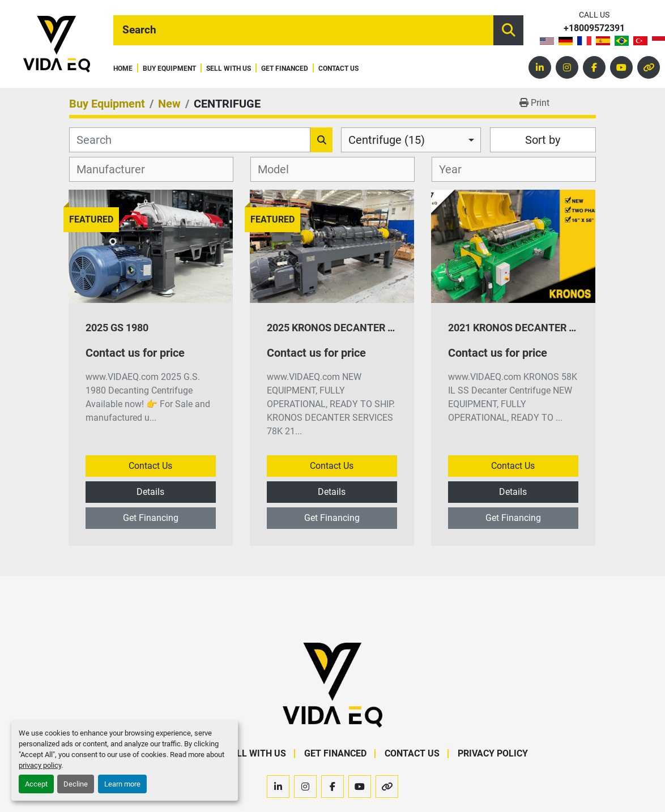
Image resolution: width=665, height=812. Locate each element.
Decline (76, 784)
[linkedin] (540, 67)
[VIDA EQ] (333, 685)
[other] (649, 67)
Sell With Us (229, 69)
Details (150, 492)
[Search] (303, 30)
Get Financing (151, 518)
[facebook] (594, 67)
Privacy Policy (493, 753)
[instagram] (567, 67)
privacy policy (40, 765)
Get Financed (285, 69)
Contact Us (338, 69)
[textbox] (117, 169)
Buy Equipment (169, 69)
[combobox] (411, 140)
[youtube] (621, 67)
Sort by (543, 140)
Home (123, 69)
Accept (36, 784)
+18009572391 (594, 29)
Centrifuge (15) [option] (387, 140)
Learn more (122, 784)
